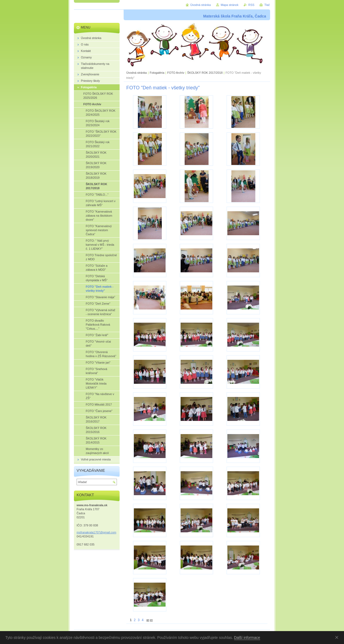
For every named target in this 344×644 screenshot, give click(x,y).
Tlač (267, 5)
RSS (251, 5)
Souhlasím (338, 637)
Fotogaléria (157, 73)
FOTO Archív (176, 73)
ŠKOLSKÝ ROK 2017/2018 (205, 73)
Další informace (247, 638)
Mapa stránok (230, 5)
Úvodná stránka (137, 73)
